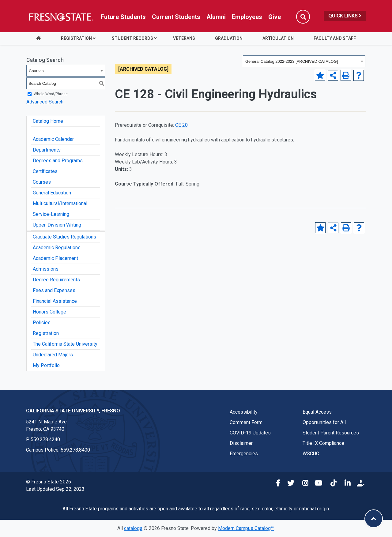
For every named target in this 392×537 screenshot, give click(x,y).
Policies (42, 323)
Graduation (229, 38)
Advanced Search (45, 102)
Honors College (49, 312)
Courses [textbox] (36, 71)
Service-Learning (51, 214)
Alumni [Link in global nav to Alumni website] (216, 17)
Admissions (46, 269)
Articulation (278, 38)
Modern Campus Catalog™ (246, 528)
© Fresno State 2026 (49, 482)
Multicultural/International (60, 203)
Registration (76, 38)
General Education (52, 193)
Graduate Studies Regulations (64, 237)
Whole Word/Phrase (51, 94)
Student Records (132, 38)
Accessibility (244, 412)
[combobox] (304, 61)
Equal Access (317, 412)
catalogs (133, 528)
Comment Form (246, 422)
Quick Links (345, 16)
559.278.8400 (75, 450)
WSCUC (311, 454)
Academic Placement (55, 258)
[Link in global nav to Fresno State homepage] (60, 17)
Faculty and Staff (335, 38)
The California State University (65, 344)
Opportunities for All (324, 422)
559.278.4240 (45, 439)
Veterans (184, 38)
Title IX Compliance (323, 443)
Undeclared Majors (53, 355)
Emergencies (244, 454)
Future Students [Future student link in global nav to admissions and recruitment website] (123, 17)
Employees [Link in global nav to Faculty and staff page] (247, 17)
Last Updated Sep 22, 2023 (55, 489)
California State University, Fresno (73, 411)
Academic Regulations (57, 248)
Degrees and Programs (58, 161)
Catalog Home (48, 121)
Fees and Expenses (54, 290)
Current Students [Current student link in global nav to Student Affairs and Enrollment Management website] (176, 17)
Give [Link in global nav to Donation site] (275, 17)
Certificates (45, 171)
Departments (47, 150)
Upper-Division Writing (57, 225)
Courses (42, 182)
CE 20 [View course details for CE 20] (181, 125)
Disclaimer (241, 443)
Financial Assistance (55, 301)
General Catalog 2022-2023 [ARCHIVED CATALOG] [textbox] (292, 61)
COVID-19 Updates (250, 433)
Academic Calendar (53, 139)
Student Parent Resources (331, 433)
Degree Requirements (56, 280)
